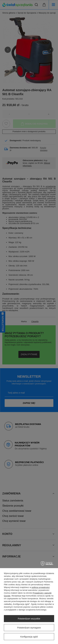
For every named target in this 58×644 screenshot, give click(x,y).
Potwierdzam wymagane (29, 628)
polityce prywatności (41, 587)
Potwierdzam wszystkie (29, 619)
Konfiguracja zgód (29, 637)
